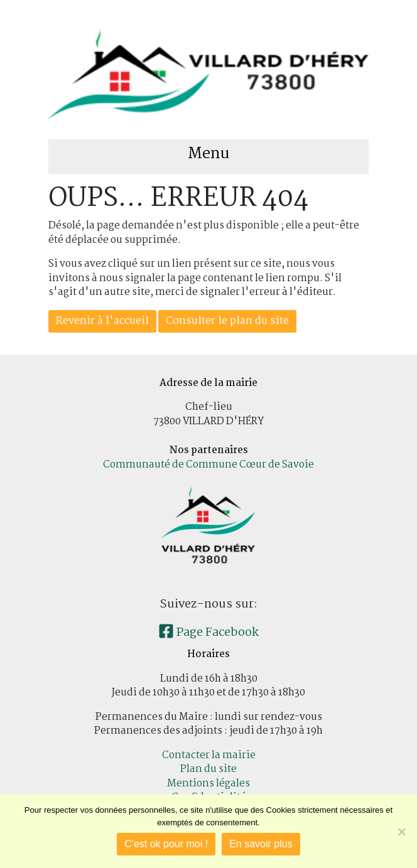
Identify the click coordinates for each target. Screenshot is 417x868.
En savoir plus (261, 844)
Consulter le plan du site (227, 321)
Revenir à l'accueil (102, 321)
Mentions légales (208, 784)
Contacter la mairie (209, 755)
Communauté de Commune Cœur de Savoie (208, 465)
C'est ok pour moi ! (166, 844)
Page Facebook (208, 633)
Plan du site (208, 769)
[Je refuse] (401, 832)
